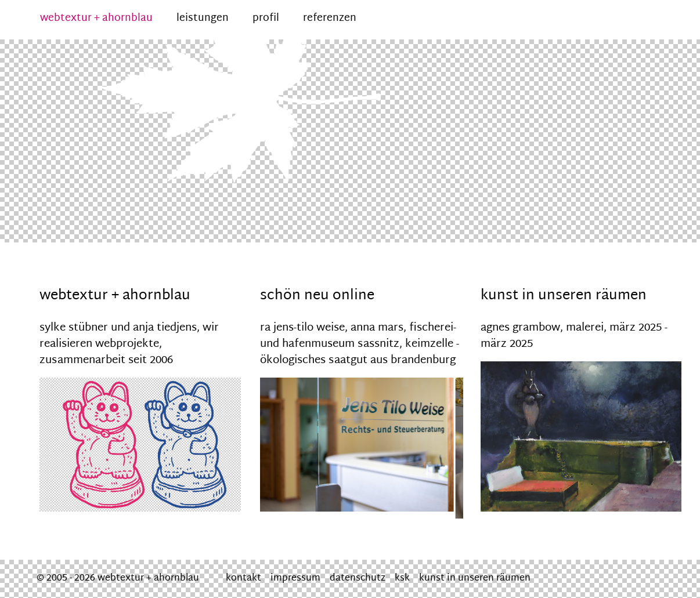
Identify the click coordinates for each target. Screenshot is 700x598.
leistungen (203, 19)
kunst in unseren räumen (475, 579)
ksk (402, 579)
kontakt (243, 579)
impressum (295, 579)
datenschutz (358, 579)
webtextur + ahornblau (96, 19)
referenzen (330, 19)
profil (266, 19)
